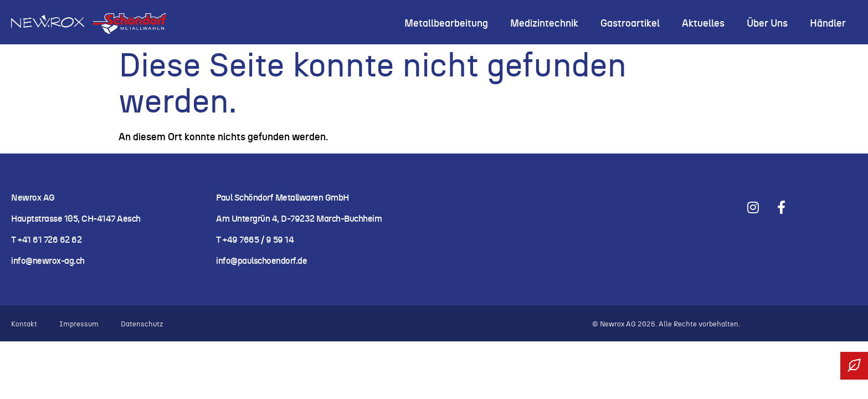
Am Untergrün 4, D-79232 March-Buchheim (299, 219)
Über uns (767, 24)
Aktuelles (703, 24)
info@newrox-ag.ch (48, 261)
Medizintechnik (544, 24)
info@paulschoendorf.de (261, 261)
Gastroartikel (630, 24)
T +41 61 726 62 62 (47, 240)
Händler (828, 24)
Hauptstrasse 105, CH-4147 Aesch (76, 219)
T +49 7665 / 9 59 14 (255, 240)
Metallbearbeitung (446, 24)
